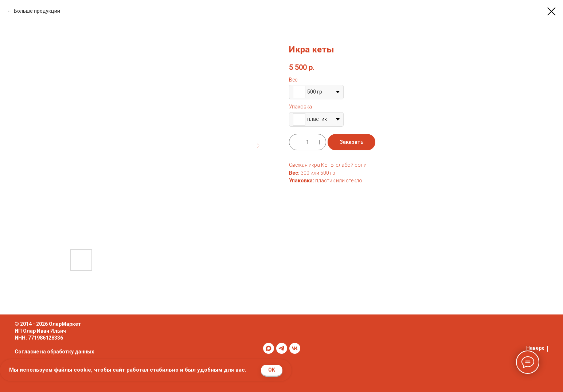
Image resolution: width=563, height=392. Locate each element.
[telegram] (282, 348)
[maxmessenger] (269, 348)
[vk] (295, 348)
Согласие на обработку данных (54, 352)
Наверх (537, 348)
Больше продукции (37, 11)
